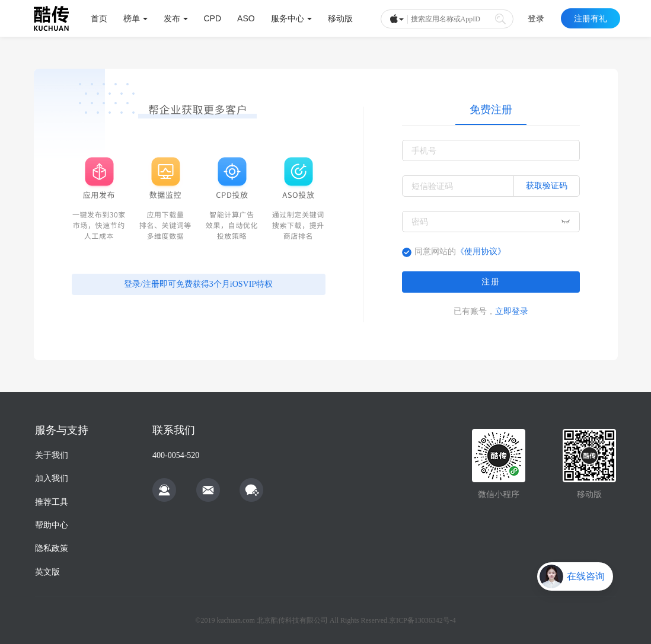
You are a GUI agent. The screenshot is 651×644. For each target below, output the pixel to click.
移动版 (340, 18)
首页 (99, 18)
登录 (536, 18)
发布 (176, 18)
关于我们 (52, 455)
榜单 (135, 18)
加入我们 (52, 478)
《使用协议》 (481, 251)
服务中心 (291, 18)
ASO (246, 18)
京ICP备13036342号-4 (422, 620)
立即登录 (512, 311)
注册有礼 (591, 18)
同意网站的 (460, 251)
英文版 (47, 572)
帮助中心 (52, 525)
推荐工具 (52, 502)
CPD (213, 18)
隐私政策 (52, 548)
